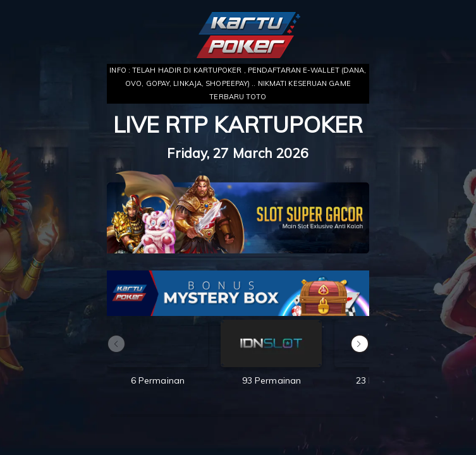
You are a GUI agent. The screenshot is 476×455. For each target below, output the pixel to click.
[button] (360, 344)
